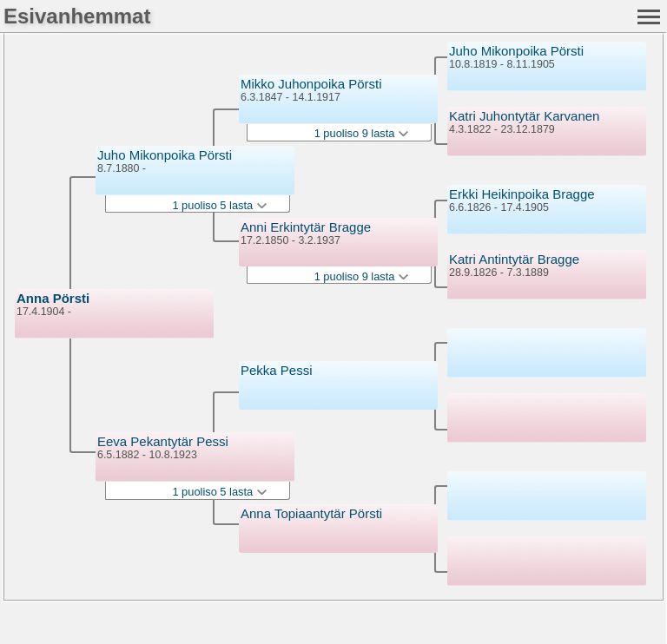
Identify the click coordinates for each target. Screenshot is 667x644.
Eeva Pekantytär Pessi (163, 441)
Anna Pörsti (53, 298)
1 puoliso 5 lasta (219, 205)
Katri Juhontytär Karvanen (524, 116)
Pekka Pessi (277, 370)
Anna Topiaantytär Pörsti (311, 513)
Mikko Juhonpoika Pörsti (311, 84)
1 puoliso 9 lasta (361, 133)
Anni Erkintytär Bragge (306, 227)
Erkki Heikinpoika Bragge (522, 194)
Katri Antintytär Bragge (514, 259)
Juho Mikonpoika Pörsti (165, 155)
